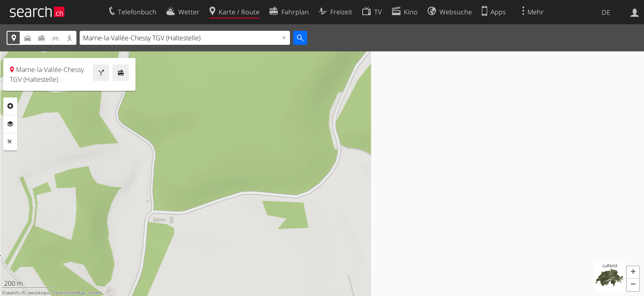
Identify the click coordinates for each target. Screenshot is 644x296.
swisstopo (39, 293)
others (95, 293)
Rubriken (10, 106)
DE (606, 12)
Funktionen (10, 142)
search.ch (16, 293)
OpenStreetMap (69, 293)
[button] (633, 273)
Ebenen (10, 124)
